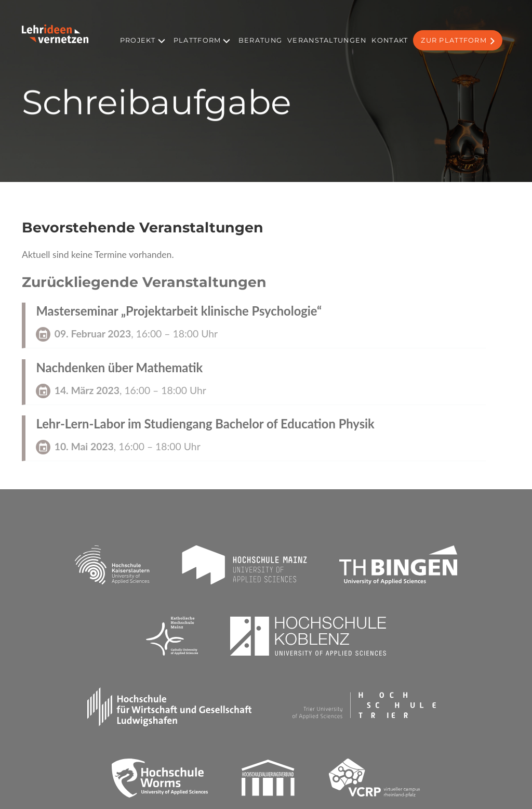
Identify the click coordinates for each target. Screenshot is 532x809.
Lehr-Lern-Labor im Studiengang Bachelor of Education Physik (205, 424)
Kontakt (390, 40)
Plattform (197, 40)
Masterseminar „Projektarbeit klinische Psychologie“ (179, 311)
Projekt (138, 40)
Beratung (260, 40)
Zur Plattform (454, 40)
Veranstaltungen (327, 40)
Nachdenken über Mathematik (119, 368)
